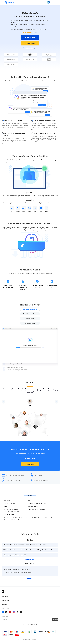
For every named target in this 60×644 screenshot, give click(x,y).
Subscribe (55, 620)
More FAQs (30, 559)
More (30, 578)
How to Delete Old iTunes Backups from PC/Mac (18, 573)
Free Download (30, 37)
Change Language (30, 625)
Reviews (35, 33)
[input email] (27, 620)
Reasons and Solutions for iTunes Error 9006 (17, 570)
